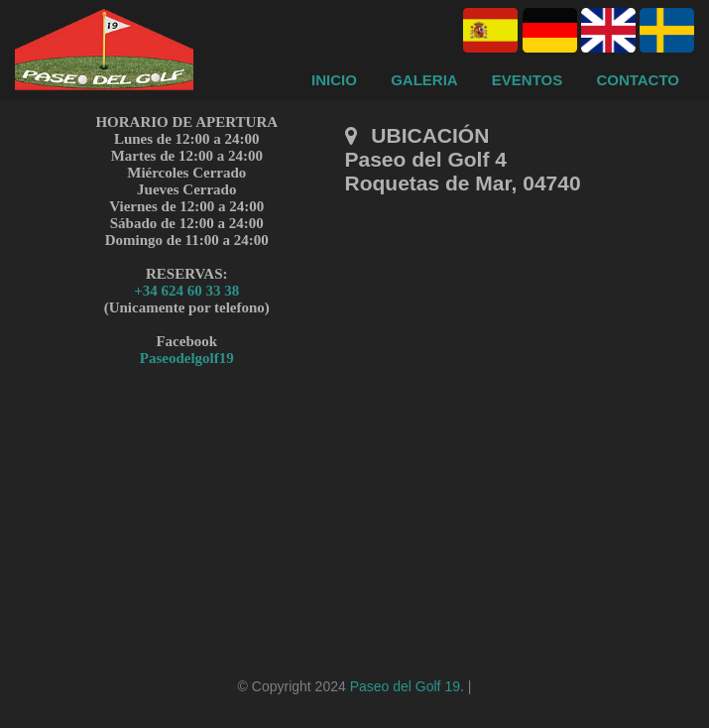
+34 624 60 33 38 (186, 291)
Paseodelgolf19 (187, 358)
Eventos (527, 80)
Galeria (424, 80)
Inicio (334, 80)
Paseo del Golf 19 (405, 686)
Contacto (638, 80)
